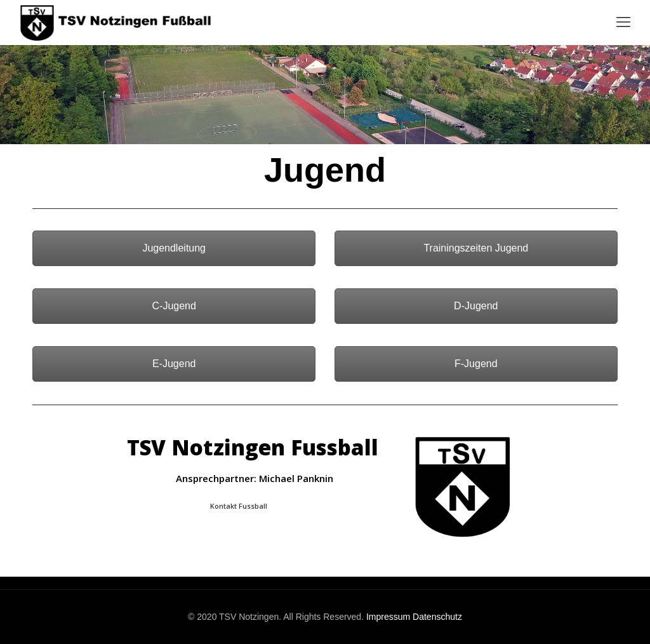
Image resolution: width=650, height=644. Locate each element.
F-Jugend (476, 364)
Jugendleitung (174, 248)
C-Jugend (174, 306)
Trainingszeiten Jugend (476, 248)
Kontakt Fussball (239, 506)
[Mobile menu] (623, 22)
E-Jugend (174, 364)
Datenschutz (437, 617)
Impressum (388, 617)
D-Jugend (476, 306)
